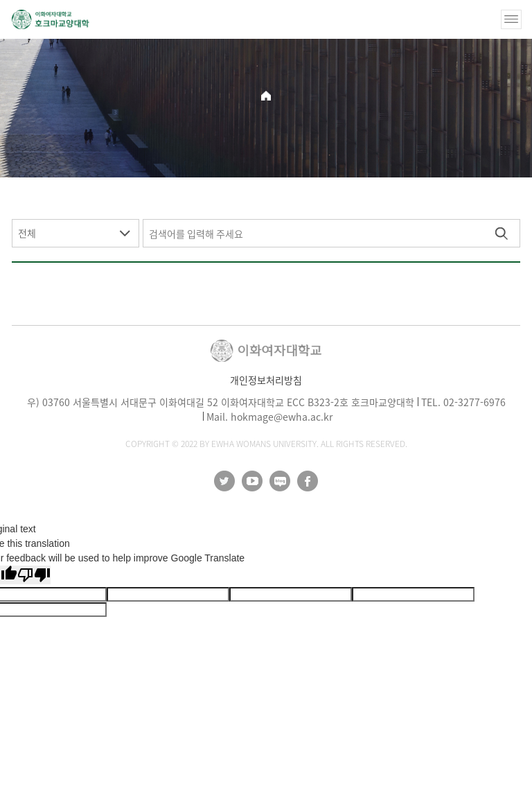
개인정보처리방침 (266, 380)
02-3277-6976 (475, 402)
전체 (27, 233)
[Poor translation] (34, 575)
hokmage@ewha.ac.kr (282, 417)
